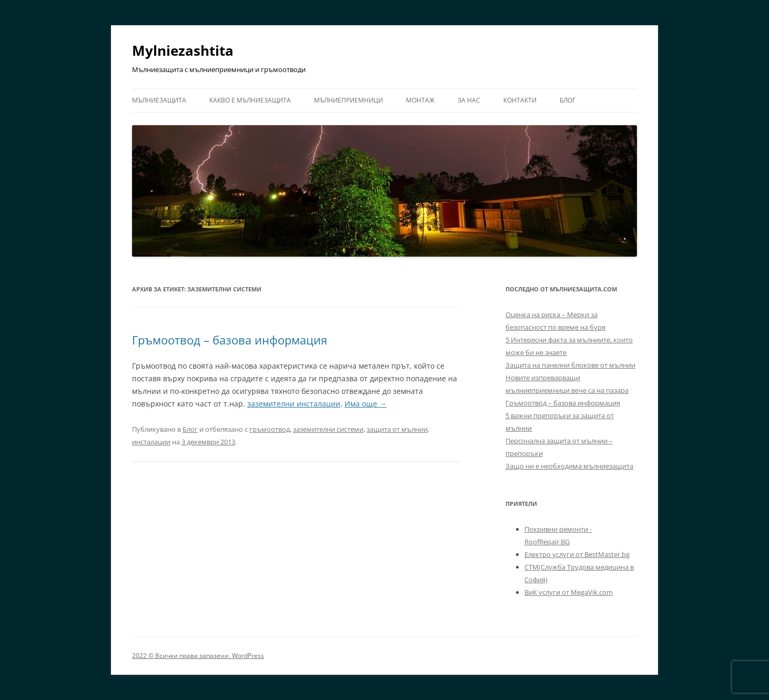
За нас (469, 100)
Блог (568, 100)
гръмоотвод (270, 429)
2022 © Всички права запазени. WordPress (198, 656)
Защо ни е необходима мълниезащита (569, 466)
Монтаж (420, 100)
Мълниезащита (159, 100)
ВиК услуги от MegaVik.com (569, 592)
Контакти (520, 100)
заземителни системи (328, 429)
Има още (366, 404)
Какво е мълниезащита (250, 100)
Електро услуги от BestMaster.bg (577, 554)
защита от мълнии (397, 429)
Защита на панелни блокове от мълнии (570, 365)
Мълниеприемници (348, 100)
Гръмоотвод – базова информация (230, 340)
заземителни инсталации (294, 404)
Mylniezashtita (183, 50)
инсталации (151, 442)
